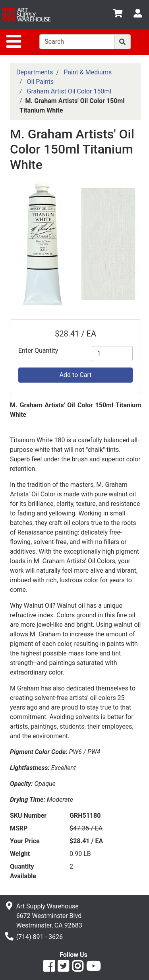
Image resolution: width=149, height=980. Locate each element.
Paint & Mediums (88, 72)
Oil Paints (41, 82)
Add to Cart (76, 375)
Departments (35, 72)
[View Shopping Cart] (118, 15)
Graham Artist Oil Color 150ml (69, 91)
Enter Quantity (38, 351)
